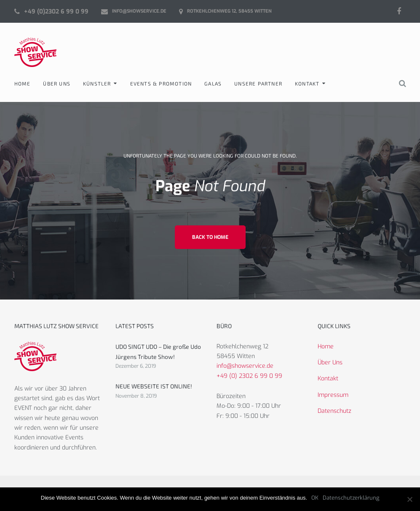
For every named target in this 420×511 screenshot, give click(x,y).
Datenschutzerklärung (351, 498)
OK (315, 498)
